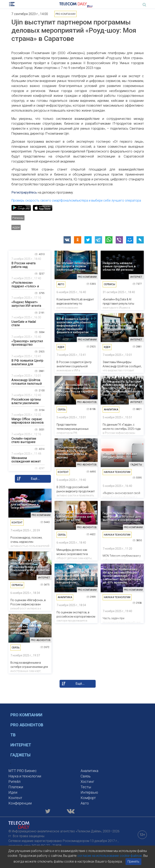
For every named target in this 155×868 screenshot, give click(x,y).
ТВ (13, 735)
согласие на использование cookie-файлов (110, 856)
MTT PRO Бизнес (23, 771)
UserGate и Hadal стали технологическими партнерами (25, 327)
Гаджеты (20, 755)
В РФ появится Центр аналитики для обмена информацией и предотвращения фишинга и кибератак (74, 326)
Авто (85, 803)
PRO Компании (26, 715)
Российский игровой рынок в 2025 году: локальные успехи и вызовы (72, 452)
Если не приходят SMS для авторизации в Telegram (27, 505)
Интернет (21, 745)
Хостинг (87, 782)
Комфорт (88, 798)
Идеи (16, 227)
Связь (86, 776)
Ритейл (14, 782)
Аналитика (89, 771)
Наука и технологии (25, 776)
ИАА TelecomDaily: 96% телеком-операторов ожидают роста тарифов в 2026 (75, 390)
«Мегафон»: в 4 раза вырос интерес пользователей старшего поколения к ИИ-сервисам (30, 565)
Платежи (16, 787)
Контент (15, 798)
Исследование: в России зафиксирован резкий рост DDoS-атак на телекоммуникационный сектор (121, 388)
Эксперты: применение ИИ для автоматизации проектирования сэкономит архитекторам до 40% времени (122, 576)
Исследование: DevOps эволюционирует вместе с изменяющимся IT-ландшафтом (76, 578)
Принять (133, 861)
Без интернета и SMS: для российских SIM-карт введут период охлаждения (30, 628)
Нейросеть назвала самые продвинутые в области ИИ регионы (119, 266)
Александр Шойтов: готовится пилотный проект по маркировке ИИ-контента (119, 327)
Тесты (86, 787)
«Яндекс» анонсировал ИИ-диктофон (120, 456)
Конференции (20, 803)
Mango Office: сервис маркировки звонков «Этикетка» (28, 422)
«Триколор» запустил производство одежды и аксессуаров (27, 346)
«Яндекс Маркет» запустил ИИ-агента (26, 304)
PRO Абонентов (27, 725)
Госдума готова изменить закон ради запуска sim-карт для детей (76, 517)
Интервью (89, 792)
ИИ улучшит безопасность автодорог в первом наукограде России (76, 266)
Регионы (18, 218)
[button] (67, 240)
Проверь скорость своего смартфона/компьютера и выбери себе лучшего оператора (76, 200)
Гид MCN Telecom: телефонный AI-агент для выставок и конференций (122, 517)
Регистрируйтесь (24, 192)
